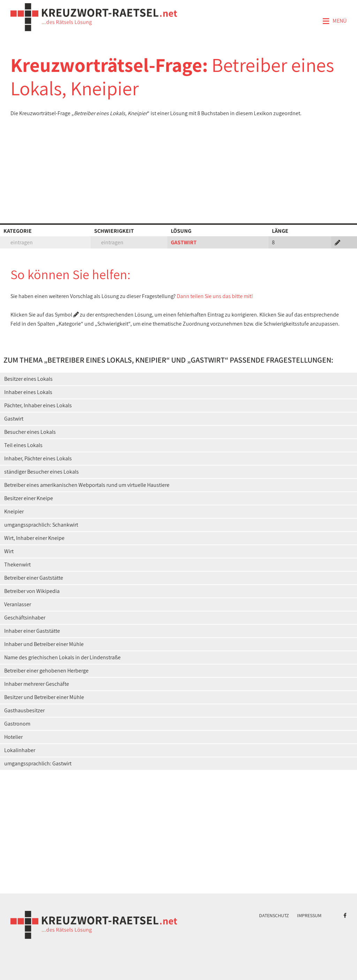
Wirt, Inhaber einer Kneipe (34, 538)
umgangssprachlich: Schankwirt (41, 525)
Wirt (9, 551)
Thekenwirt (17, 565)
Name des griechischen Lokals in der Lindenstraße (62, 657)
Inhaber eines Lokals (28, 392)
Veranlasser (18, 604)
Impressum (309, 915)
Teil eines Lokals (23, 445)
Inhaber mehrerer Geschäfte (37, 684)
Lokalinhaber (20, 750)
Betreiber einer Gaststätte (34, 578)
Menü (334, 21)
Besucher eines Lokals (30, 432)
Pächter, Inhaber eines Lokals (38, 405)
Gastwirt (14, 419)
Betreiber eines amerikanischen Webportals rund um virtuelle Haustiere (87, 485)
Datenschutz (274, 915)
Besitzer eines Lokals (28, 379)
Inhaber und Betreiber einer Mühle (44, 644)
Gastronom (17, 724)
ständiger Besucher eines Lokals (41, 472)
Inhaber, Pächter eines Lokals (38, 458)
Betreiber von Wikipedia (32, 591)
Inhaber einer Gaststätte (32, 631)
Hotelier (13, 737)
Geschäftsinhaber (25, 618)
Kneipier (14, 511)
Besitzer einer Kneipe (29, 498)
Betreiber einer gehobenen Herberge (46, 671)
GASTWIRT (184, 242)
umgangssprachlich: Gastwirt (38, 763)
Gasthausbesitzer (24, 710)
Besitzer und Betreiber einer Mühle (44, 697)
